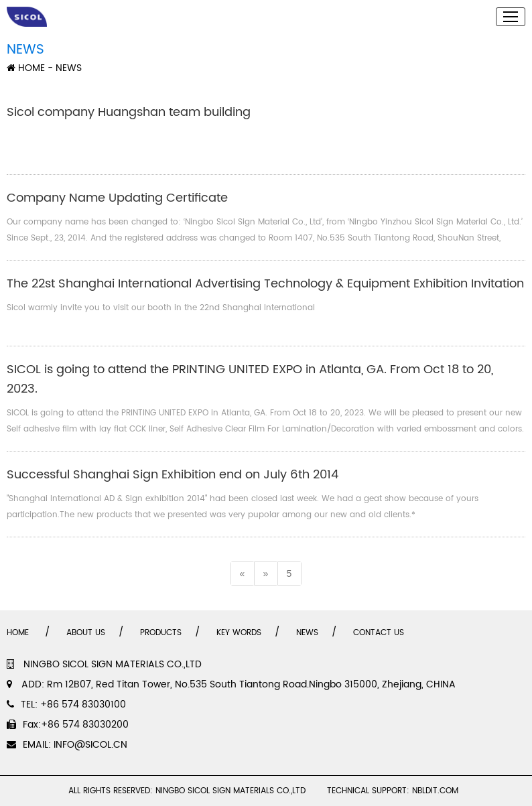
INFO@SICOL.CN (90, 745)
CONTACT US (379, 633)
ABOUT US (86, 633)
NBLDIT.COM (438, 791)
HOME (26, 68)
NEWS (307, 633)
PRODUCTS (161, 633)
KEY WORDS (239, 633)
